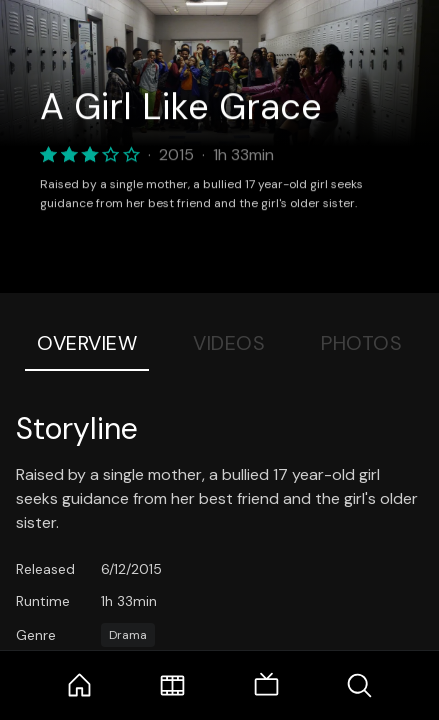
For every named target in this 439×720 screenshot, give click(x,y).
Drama (128, 635)
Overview (87, 343)
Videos (229, 343)
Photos (361, 343)
